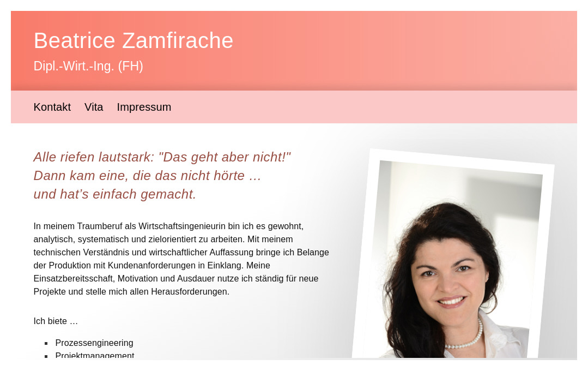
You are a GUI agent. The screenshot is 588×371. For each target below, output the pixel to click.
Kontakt (53, 107)
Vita (94, 107)
